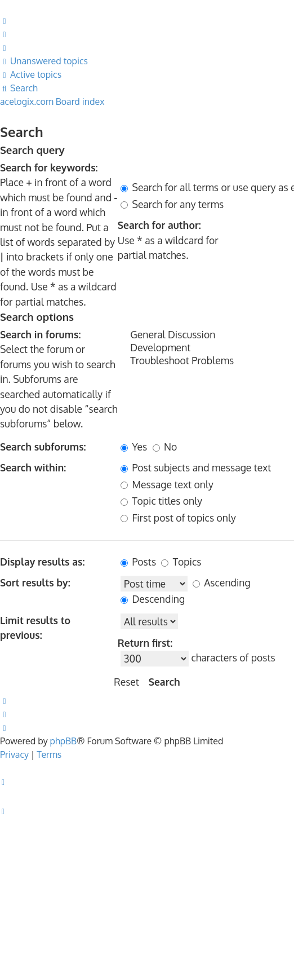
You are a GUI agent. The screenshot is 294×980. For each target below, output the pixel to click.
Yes (134, 447)
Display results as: (42, 562)
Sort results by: (35, 582)
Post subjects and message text (196, 467)
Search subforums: (43, 447)
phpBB (64, 741)
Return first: (145, 643)
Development (207, 348)
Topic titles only (161, 501)
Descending (153, 599)
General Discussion (207, 335)
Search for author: (159, 225)
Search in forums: (40, 334)
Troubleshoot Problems (207, 361)
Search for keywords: (49, 167)
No (165, 447)
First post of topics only (178, 518)
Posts (138, 562)
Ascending (222, 582)
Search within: (33, 467)
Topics (181, 562)
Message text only (167, 484)
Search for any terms (172, 204)
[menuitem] (5, 20)
